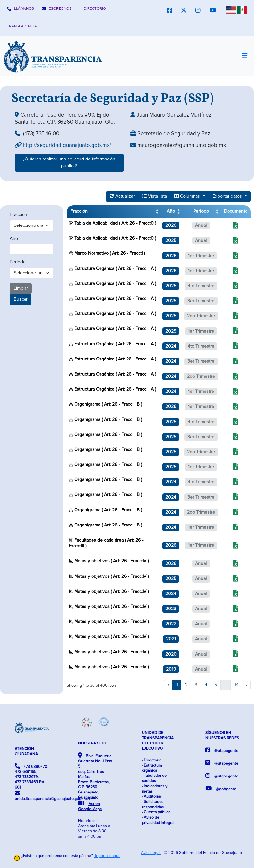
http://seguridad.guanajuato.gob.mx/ (63, 146)
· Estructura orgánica (152, 768)
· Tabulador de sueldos (154, 778)
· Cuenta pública (156, 812)
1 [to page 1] (177, 685)
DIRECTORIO (95, 9)
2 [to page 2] (186, 685)
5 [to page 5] (216, 685)
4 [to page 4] (206, 685)
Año (14, 239)
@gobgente (221, 788)
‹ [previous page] (168, 685)
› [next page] (246, 685)
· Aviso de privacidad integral (158, 820)
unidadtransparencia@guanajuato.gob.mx (32, 796)
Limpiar (21, 288)
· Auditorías (152, 797)
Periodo (18, 262)
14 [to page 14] (237, 685)
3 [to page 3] (196, 685)
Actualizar (122, 196)
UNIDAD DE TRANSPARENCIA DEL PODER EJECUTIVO (158, 741)
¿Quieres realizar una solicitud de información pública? (69, 163)
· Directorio (152, 760)
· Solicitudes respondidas (153, 804)
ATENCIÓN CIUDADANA (26, 751)
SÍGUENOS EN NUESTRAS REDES (222, 735)
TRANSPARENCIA (22, 26)
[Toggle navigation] (244, 56)
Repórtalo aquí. (107, 856)
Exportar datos (228, 196)
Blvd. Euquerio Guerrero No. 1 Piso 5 (95, 782)
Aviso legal (151, 853)
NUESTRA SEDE (93, 743)
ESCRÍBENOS (57, 9)
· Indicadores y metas (155, 789)
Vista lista (155, 196)
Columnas (188, 196)
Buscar (21, 299)
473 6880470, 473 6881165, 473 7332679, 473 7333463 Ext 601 (32, 777)
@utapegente (222, 750)
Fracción (18, 215)
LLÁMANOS (20, 9)
